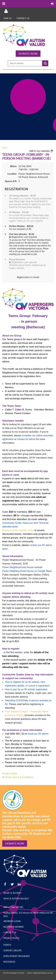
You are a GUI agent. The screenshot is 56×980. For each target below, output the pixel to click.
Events (7, 945)
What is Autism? (12, 893)
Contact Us (23, 18)
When (13, 166)
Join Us (7, 18)
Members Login (12, 921)
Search (45, 63)
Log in (6, 11)
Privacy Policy (11, 938)
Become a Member (14, 927)
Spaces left (11, 181)
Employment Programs (17, 956)
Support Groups (13, 950)
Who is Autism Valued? (16, 899)
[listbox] (42, 151)
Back (5, 147)
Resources (9, 962)
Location (12, 174)
